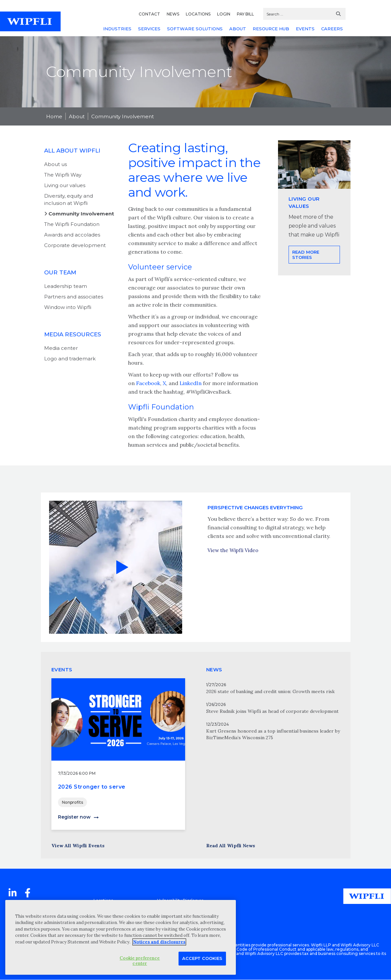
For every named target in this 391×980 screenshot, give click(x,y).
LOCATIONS (198, 14)
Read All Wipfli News (231, 846)
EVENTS (305, 29)
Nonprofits (72, 802)
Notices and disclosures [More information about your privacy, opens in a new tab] (159, 942)
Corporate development (75, 245)
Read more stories (306, 278)
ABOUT (238, 29)
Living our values (65, 185)
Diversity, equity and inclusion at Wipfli (69, 199)
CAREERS (332, 29)
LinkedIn (191, 383)
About (77, 116)
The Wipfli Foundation (72, 224)
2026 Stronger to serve (92, 787)
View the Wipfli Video (233, 562)
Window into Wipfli (68, 307)
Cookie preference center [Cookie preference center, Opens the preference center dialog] (140, 961)
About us (56, 164)
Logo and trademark (70, 359)
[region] (121, 937)
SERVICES (149, 29)
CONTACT (149, 14)
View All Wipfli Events (78, 846)
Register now (74, 817)
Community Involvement (123, 116)
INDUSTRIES (117, 29)
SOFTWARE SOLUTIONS (195, 29)
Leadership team (66, 286)
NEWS (173, 14)
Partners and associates (74, 297)
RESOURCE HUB (271, 29)
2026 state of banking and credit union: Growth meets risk (270, 691)
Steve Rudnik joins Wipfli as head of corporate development (272, 711)
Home (54, 116)
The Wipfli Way (63, 175)
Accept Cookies (202, 958)
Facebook (148, 383)
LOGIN (224, 14)
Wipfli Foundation (161, 407)
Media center (61, 348)
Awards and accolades (72, 235)
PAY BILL (245, 14)
